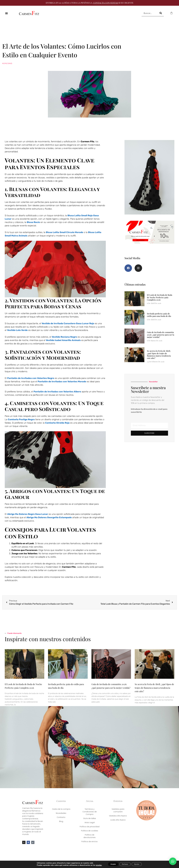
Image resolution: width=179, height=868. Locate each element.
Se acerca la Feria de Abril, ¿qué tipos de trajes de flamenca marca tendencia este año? (159, 357)
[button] (6, 13)
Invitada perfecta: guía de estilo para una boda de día (159, 318)
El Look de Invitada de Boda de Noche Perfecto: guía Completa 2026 (160, 300)
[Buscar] (161, 13)
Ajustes (140, 864)
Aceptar (110, 864)
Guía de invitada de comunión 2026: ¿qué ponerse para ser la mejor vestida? (161, 338)
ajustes (94, 865)
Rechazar (125, 864)
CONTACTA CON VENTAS (106, 3)
